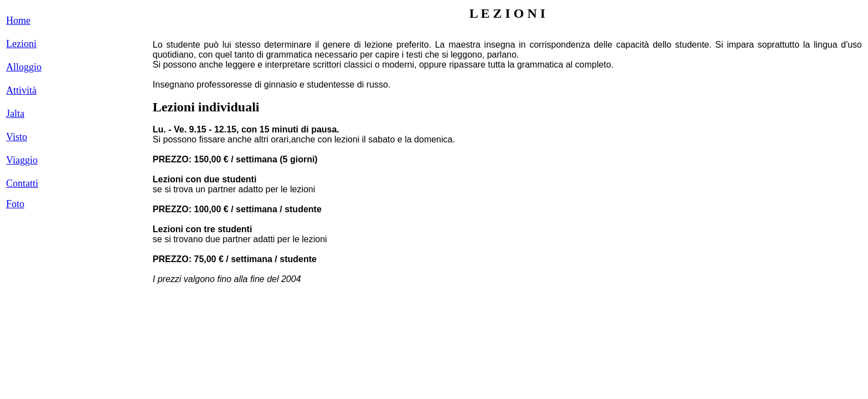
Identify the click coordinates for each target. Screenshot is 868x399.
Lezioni (21, 44)
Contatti (22, 183)
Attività (21, 90)
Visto (17, 137)
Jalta (15, 114)
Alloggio (24, 67)
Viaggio (22, 160)
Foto (15, 204)
